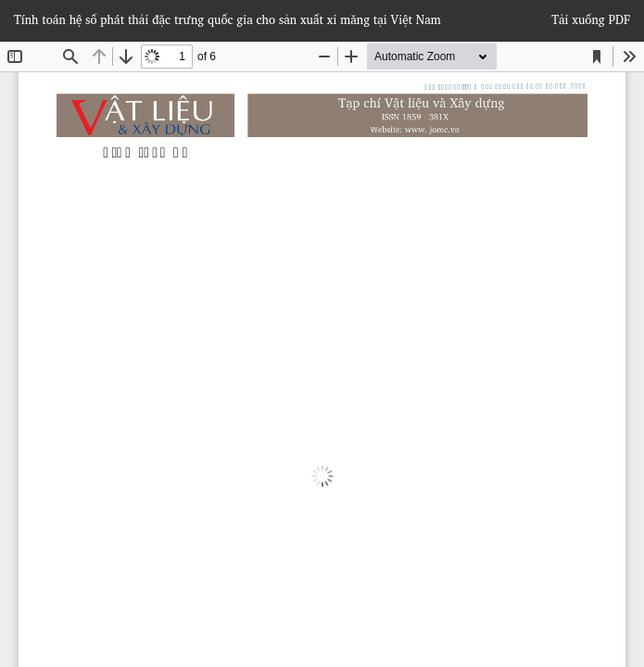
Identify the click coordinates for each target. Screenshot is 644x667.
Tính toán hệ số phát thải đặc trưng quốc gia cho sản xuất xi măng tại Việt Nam (227, 19)
